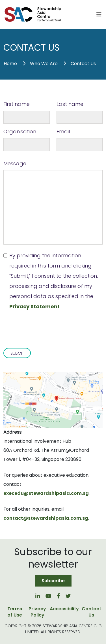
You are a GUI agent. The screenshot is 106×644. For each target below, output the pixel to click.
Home (10, 64)
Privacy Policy (37, 612)
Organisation (20, 131)
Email (63, 131)
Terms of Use (15, 612)
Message (15, 163)
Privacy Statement (34, 306)
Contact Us (83, 64)
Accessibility (64, 609)
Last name (70, 104)
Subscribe (53, 581)
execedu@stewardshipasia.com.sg (46, 493)
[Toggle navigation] (99, 14)
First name (17, 104)
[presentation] (46, 326)
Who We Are (44, 64)
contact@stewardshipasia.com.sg (46, 518)
